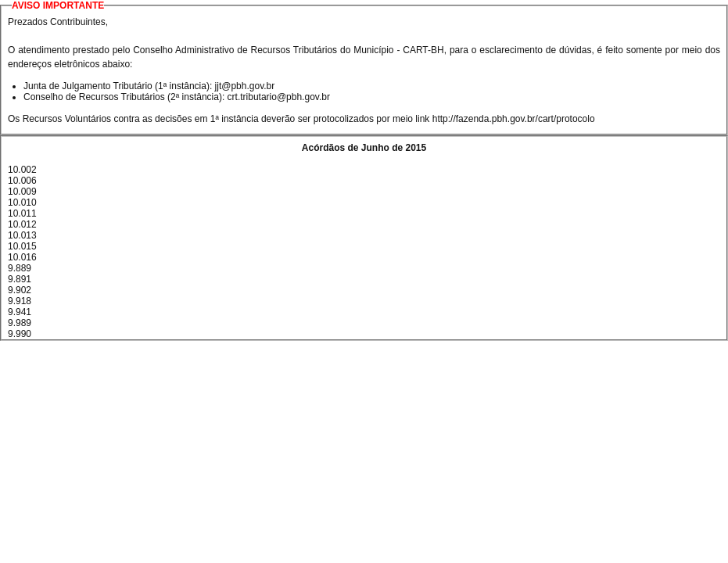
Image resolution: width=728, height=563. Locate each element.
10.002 (22, 170)
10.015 (22, 246)
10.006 (22, 181)
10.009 (22, 192)
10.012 (22, 224)
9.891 (20, 279)
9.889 (20, 268)
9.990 (20, 334)
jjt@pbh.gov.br (245, 86)
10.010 (22, 203)
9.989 (20, 323)
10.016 (22, 257)
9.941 (20, 312)
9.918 (20, 301)
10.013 (22, 235)
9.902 (20, 290)
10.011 (22, 213)
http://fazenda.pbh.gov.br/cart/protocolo (514, 119)
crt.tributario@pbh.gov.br (279, 97)
